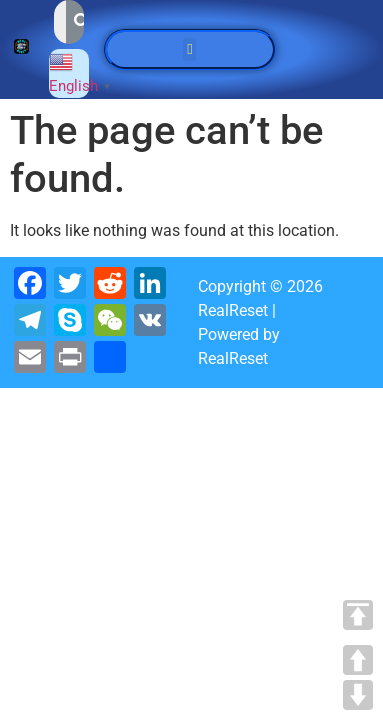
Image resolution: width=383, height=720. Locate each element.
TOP (358, 615)
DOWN (358, 695)
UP (358, 660)
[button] (189, 49)
